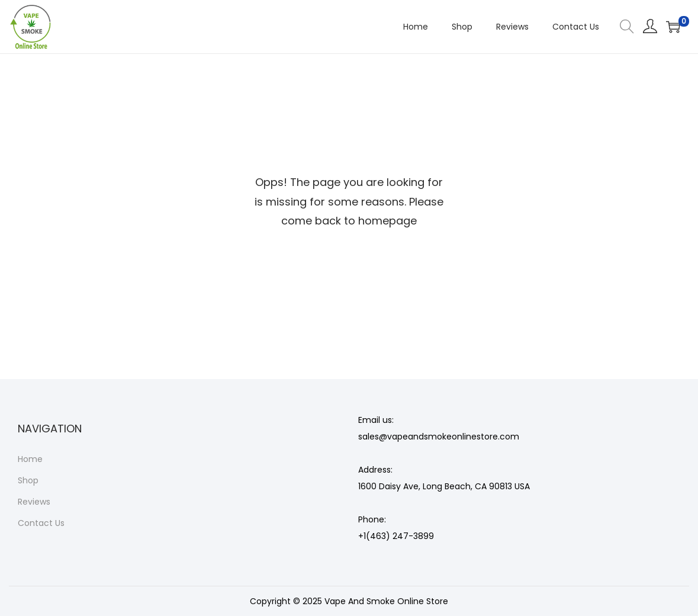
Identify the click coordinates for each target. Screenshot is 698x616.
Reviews (34, 502)
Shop (28, 480)
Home (30, 459)
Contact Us (41, 523)
